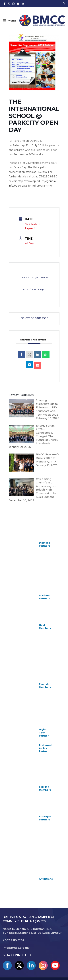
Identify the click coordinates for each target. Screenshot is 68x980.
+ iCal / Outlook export (35, 289)
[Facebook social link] (5, 4)
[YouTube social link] (18, 4)
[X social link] (9, 4)
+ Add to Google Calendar (35, 277)
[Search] (64, 4)
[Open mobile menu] (9, 21)
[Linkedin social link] (23, 4)
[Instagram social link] (13, 4)
